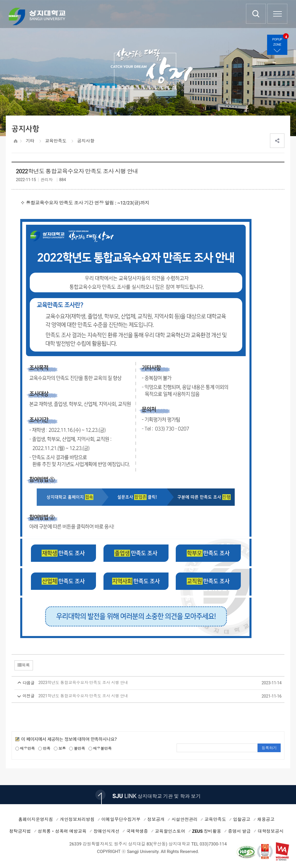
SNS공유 (277, 141)
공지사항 (86, 141)
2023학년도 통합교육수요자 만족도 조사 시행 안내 (137, 683)
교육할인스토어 (170, 831)
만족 (44, 749)
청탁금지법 (20, 831)
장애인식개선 (106, 831)
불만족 (77, 749)
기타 (30, 141)
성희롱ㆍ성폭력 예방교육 (62, 831)
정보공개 (156, 819)
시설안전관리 (184, 819)
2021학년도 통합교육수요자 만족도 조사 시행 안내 (137, 696)
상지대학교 (37, 16)
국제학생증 (137, 831)
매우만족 (25, 749)
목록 (24, 665)
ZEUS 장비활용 (207, 831)
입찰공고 (242, 819)
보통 (60, 749)
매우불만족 (100, 749)
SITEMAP (277, 14)
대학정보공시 (271, 831)
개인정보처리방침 (77, 819)
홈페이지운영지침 (36, 819)
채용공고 (266, 819)
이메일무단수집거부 (121, 819)
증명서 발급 (239, 831)
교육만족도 (56, 141)
